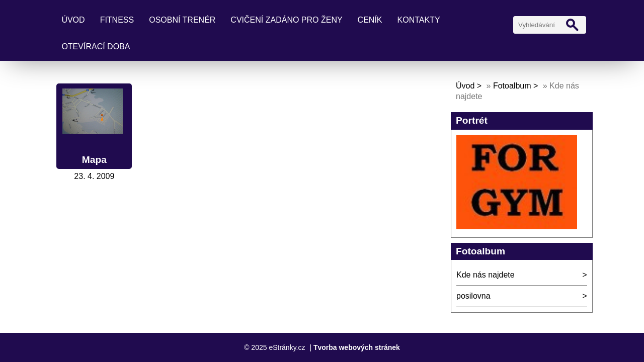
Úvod (73, 20)
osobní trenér (182, 20)
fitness (117, 20)
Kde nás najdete (486, 275)
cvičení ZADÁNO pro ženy (286, 20)
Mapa (94, 160)
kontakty (419, 20)
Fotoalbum (512, 86)
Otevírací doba (96, 47)
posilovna (473, 296)
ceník (370, 20)
